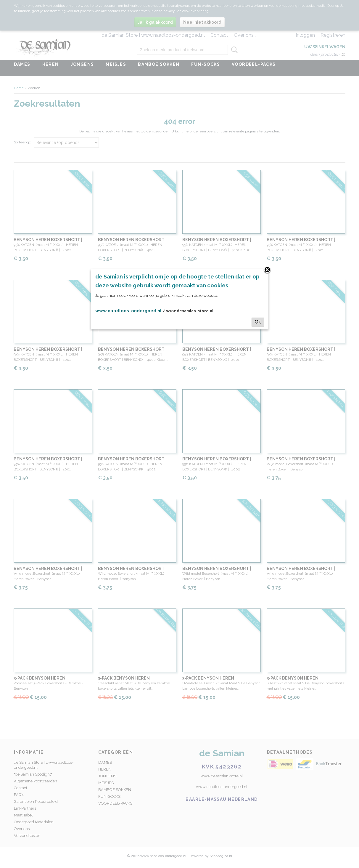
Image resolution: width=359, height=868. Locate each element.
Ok (258, 322)
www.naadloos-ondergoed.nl (128, 311)
